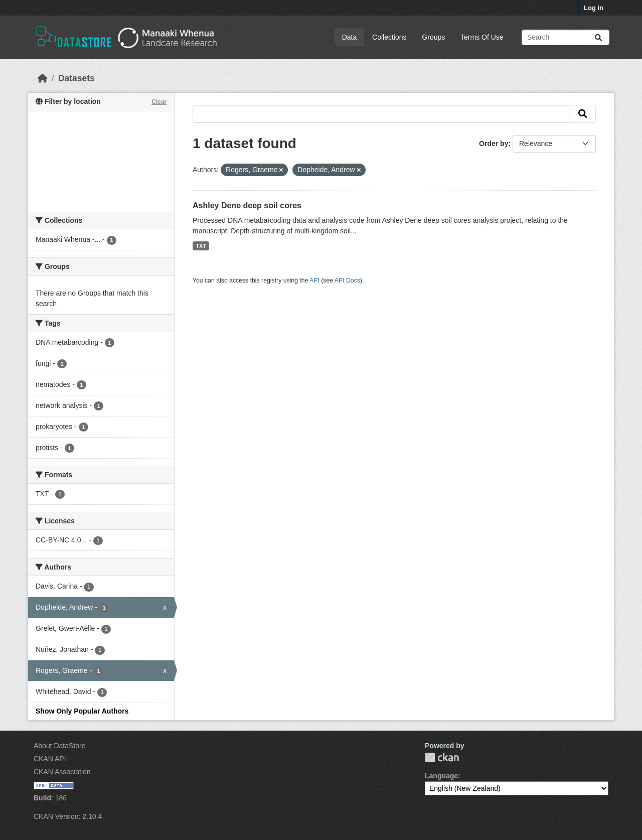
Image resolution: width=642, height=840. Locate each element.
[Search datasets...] (566, 37)
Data (350, 37)
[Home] (43, 78)
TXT (201, 246)
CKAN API (50, 759)
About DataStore (60, 746)
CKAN (442, 757)
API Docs (347, 281)
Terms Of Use (482, 37)
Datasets (76, 78)
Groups (433, 37)
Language (441, 776)
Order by (494, 144)
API (314, 281)
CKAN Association (62, 772)
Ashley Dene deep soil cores (247, 205)
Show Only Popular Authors (82, 711)
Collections (389, 37)
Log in (594, 8)
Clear (159, 102)
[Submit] (598, 37)
